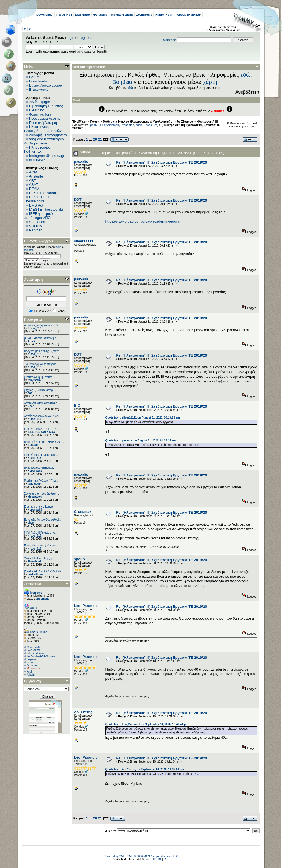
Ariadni (31, 675)
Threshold (34, 562)
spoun (79, 559)
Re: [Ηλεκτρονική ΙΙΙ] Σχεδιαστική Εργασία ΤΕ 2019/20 (161, 162)
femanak (32, 665)
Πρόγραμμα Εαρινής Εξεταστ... (43, 351)
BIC (77, 405)
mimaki (31, 662)
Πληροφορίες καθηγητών (39, 468)
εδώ (246, 75)
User (31, 406)
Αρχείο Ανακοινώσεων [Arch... (42, 416)
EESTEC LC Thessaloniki (36, 199)
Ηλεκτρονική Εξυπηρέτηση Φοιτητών (43, 129)
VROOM (36, 226)
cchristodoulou (36, 653)
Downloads (44, 15)
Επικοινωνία (39, 89)
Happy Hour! (164, 15)
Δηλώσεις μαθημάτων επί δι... (42, 325)
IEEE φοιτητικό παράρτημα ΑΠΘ (38, 216)
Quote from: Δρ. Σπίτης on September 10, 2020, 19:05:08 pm (145, 769)
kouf (29, 672)
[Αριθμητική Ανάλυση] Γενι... (41, 481)
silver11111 (84, 241)
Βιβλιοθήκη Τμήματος (46, 106)
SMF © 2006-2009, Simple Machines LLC (153, 856)
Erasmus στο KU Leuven (39, 507)
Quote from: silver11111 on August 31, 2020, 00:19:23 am (142, 418)
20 (95, 139)
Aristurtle (36, 176)
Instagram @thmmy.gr (47, 156)
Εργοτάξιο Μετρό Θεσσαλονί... (43, 520)
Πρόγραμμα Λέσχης (45, 118)
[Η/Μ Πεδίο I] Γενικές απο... (41, 533)
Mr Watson (35, 497)
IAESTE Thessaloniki (46, 209)
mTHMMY (37, 160)
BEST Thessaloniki (44, 193)
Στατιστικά (33, 584)
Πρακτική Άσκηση (43, 123)
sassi (139, 125)
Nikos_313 (34, 328)
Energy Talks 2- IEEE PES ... (42, 429)
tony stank (34, 380)
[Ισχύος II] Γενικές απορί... (40, 390)
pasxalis (81, 161)
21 (100, 139)
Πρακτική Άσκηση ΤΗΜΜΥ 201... (44, 442)
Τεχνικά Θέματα (122, 15)
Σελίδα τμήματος (42, 102)
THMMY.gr (80, 122)
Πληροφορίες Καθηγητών (37, 149)
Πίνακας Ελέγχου (38, 241)
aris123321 (33, 650)
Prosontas (127, 125)
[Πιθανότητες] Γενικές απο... (41, 455)
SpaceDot (37, 222)
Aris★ (31, 341)
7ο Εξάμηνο (185, 122)
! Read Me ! (64, 15)
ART (32, 180)
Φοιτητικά (100, 15)
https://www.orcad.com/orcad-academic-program (144, 221)
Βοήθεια (123, 82)
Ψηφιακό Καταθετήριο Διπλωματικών (44, 141)
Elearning (37, 110)
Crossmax (83, 512)
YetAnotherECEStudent (41, 656)
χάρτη (210, 82)
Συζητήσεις (144, 15)
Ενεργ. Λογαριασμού (46, 85)
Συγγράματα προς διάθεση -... (42, 494)
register (86, 38)
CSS (166, 859)
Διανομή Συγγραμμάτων (48, 135)
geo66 (94, 125)
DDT (78, 199)
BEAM (34, 189)
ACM (33, 172)
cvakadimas (35, 574)
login (71, 38)
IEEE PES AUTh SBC (41, 432)
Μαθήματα (82, 15)
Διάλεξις (33, 445)
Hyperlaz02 (35, 471)
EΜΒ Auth (37, 205)
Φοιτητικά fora (40, 114)
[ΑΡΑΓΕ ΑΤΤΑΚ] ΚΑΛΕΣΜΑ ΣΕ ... (44, 571)
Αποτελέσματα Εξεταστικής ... (42, 403)
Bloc (147, 859)
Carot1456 (33, 647)
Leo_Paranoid (86, 606)
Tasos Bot (151, 125)
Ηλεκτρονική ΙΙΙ (207, 122)
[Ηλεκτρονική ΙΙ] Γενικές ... (40, 377)
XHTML (157, 859)
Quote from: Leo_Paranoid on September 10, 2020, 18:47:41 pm (147, 724)
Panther (36, 230)
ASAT (33, 185)
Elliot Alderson (109, 125)
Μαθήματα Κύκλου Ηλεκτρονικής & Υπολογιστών (138, 122)
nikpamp (32, 659)
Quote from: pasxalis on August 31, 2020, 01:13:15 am (140, 440)
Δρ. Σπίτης (83, 712)
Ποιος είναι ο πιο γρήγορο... (41, 546)
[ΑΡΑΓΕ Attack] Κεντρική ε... (41, 338)
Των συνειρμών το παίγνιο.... (42, 364)
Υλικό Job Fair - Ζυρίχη (38, 558)
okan (31, 523)
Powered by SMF (114, 856)
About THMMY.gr (189, 15)
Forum (34, 77)
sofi (30, 393)
